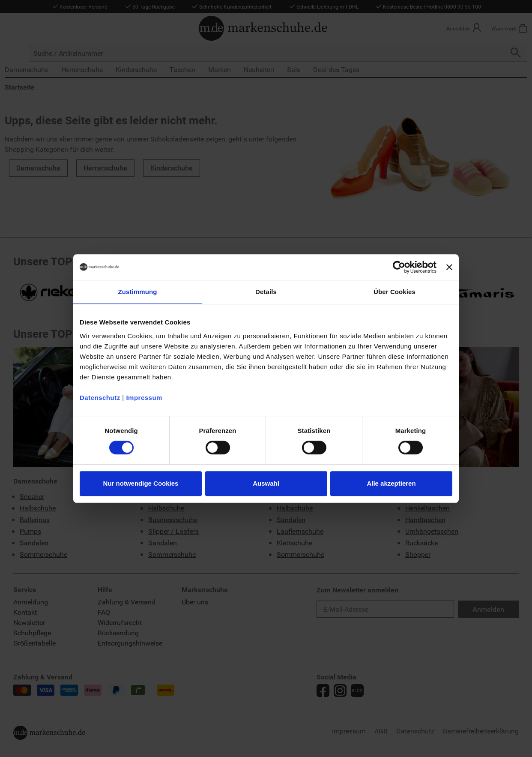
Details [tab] (266, 292)
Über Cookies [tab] (395, 292)
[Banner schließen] (449, 267)
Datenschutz (100, 398)
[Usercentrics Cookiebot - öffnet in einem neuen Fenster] (399, 267)
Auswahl (266, 483)
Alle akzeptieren (391, 483)
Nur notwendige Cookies (141, 483)
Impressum (144, 398)
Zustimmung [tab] (138, 292)
